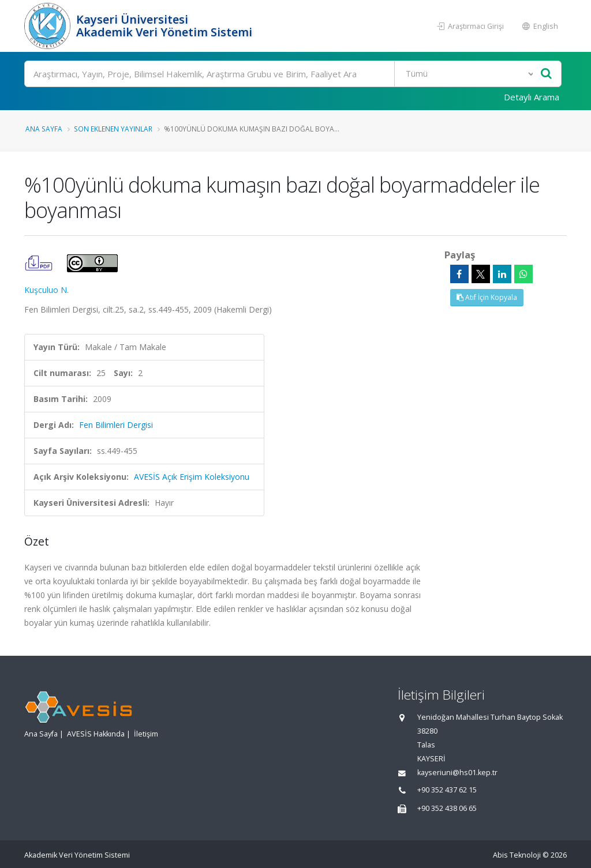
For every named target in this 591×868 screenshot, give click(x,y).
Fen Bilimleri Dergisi (116, 425)
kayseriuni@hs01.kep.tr (457, 773)
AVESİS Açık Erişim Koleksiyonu (192, 477)
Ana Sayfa (44, 129)
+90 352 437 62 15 (447, 790)
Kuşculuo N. (46, 290)
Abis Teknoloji (517, 855)
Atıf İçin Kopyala (487, 297)
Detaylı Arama (532, 97)
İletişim (146, 734)
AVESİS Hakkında (96, 734)
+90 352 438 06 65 (447, 808)
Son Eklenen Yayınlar (113, 129)
